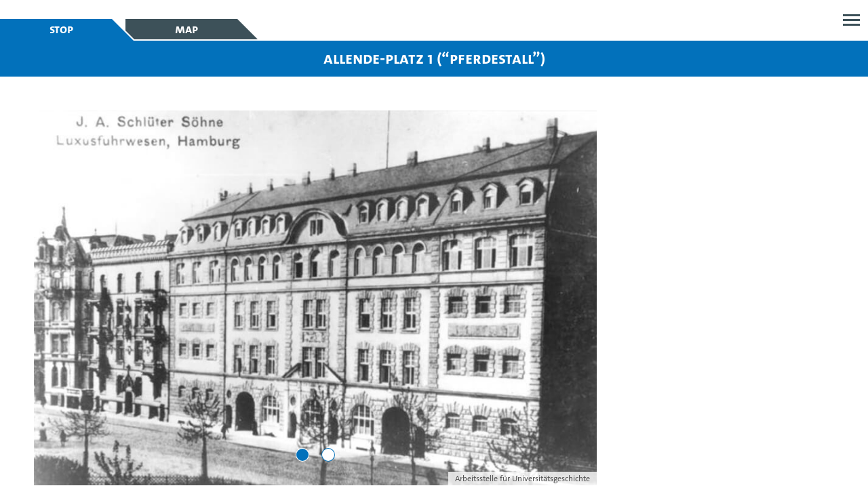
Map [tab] (186, 29)
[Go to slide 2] (328, 455)
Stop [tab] (61, 29)
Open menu (851, 20)
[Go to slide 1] (302, 455)
